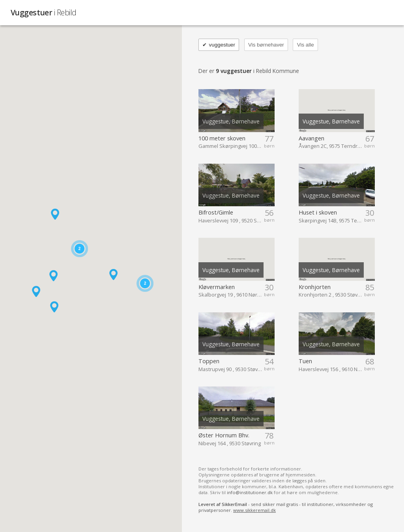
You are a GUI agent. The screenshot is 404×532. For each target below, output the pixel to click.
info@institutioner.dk (250, 492)
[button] (36, 291)
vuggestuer (219, 45)
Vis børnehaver (266, 45)
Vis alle (306, 45)
